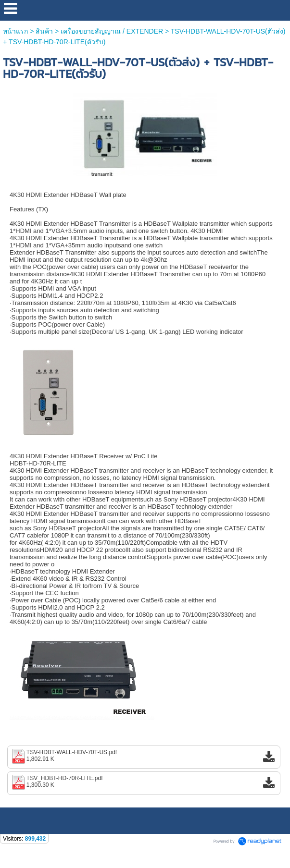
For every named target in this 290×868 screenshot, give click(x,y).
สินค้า (44, 31)
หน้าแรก (16, 31)
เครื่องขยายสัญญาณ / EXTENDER (112, 31)
